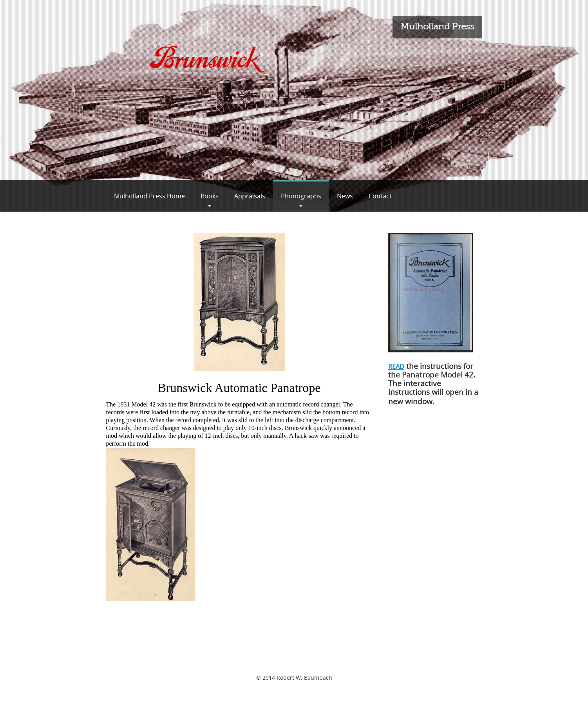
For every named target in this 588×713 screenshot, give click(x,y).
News (345, 196)
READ (396, 366)
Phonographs (301, 196)
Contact (380, 196)
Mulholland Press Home (149, 196)
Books (210, 196)
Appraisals (250, 196)
